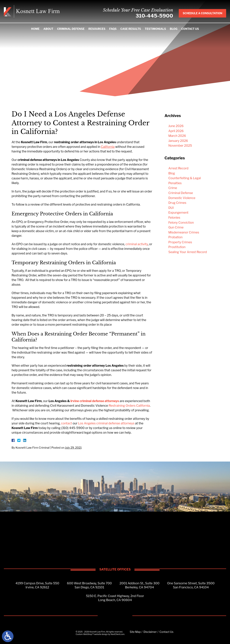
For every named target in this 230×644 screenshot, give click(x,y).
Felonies (174, 218)
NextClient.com (118, 634)
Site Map (135, 632)
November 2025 (180, 146)
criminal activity (137, 244)
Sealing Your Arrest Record (188, 252)
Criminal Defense (71, 29)
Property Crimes (180, 242)
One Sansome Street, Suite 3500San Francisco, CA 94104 (191, 585)
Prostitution (177, 247)
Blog (174, 29)
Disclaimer (150, 632)
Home (35, 29)
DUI (171, 208)
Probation (175, 237)
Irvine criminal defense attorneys (95, 401)
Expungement (178, 213)
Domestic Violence (182, 198)
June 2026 (176, 126)
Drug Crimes (177, 203)
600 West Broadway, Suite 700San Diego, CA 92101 (89, 585)
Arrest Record (178, 168)
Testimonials (155, 29)
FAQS (113, 29)
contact (67, 423)
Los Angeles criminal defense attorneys (106, 423)
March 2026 (177, 136)
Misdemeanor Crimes (184, 232)
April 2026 (176, 131)
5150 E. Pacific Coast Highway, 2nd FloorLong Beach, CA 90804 (115, 598)
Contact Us (190, 29)
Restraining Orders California (129, 406)
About (48, 29)
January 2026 (178, 141)
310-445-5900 (154, 16)
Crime (173, 188)
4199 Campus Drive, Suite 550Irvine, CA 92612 (37, 585)
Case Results (131, 29)
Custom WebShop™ (85, 634)
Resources (97, 29)
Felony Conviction (181, 223)
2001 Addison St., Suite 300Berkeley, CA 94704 (139, 585)
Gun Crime (176, 227)
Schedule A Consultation (202, 13)
